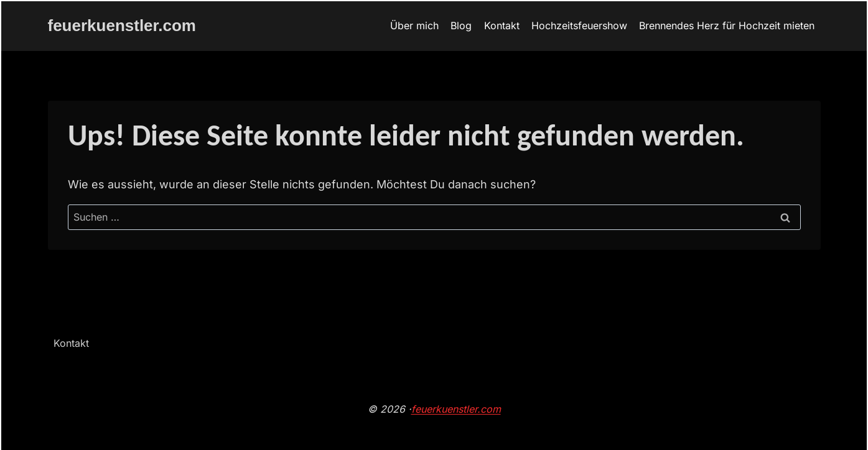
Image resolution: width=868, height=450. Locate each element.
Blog (461, 25)
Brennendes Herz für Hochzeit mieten (727, 25)
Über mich (414, 25)
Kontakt (502, 25)
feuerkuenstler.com (456, 409)
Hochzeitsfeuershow (579, 25)
